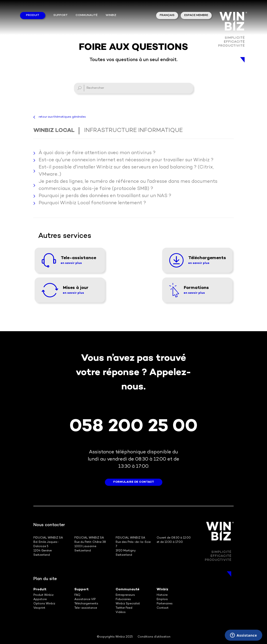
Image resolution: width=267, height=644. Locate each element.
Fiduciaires (123, 599)
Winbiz (162, 589)
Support (61, 15)
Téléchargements (86, 604)
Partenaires (165, 604)
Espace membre (196, 15)
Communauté (87, 15)
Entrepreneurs (125, 595)
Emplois (162, 599)
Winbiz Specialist (128, 604)
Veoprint (39, 608)
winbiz (111, 15)
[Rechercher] (133, 88)
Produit (33, 15)
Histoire (162, 595)
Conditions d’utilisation (154, 637)
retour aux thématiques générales (62, 117)
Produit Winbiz (44, 595)
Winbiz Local (54, 131)
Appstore (40, 599)
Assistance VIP (85, 599)
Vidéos (121, 612)
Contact (163, 608)
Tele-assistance (86, 608)
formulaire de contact (134, 482)
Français (167, 15)
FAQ (77, 595)
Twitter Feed (124, 608)
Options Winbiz (44, 604)
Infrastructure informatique (133, 131)
